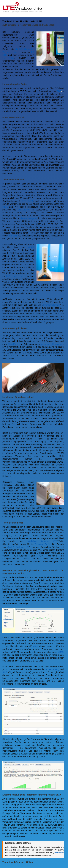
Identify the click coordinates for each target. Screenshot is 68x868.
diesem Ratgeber (29, 218)
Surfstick (13, 236)
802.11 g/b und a (16, 276)
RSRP (48, 669)
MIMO (5, 207)
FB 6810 (8, 58)
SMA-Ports (13, 344)
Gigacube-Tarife (42, 544)
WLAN (31, 247)
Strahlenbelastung (52, 305)
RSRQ (56, 669)
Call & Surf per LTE (19, 547)
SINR (5, 672)
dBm (36, 646)
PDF (59, 91)
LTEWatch (58, 853)
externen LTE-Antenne (52, 344)
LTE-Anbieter (24, 210)
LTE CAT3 (28, 201)
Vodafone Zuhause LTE (43, 541)
